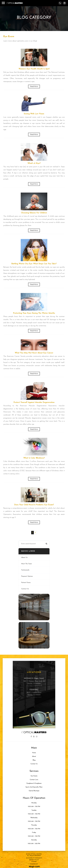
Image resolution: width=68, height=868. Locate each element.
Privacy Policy (34, 860)
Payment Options (27, 576)
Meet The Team (27, 564)
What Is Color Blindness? (34, 458)
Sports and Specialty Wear (34, 787)
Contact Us (25, 589)
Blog (34, 760)
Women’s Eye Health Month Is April (34, 69)
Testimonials (25, 570)
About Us (24, 558)
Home (34, 753)
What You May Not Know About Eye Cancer (34, 353)
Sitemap (34, 862)
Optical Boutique (34, 791)
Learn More (34, 611)
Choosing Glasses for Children (34, 213)
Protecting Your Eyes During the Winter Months (34, 313)
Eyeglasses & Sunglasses (34, 783)
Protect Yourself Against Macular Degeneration (34, 402)
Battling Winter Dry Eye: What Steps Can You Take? (34, 264)
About (34, 756)
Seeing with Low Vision (34, 114)
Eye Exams (34, 776)
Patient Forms (26, 583)
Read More (34, 86)
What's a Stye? (34, 163)
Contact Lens (34, 780)
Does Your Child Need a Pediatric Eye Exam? (34, 505)
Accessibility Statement (34, 858)
